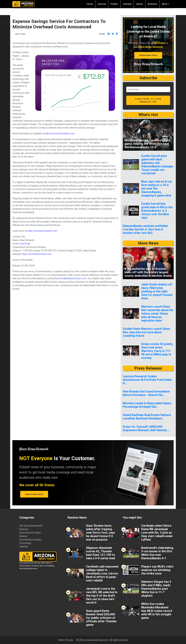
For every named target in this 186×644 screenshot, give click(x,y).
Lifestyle (127, 4)
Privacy (69, 640)
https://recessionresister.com (60, 133)
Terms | (62, 640)
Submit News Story (148, 55)
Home (91, 4)
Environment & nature (30, 533)
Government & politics (31, 540)
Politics (114, 4)
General (102, 4)
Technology (25, 543)
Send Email (24, 244)
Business (153, 4)
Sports (139, 4)
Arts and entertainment (31, 526)
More (164, 4)
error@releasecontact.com (73, 278)
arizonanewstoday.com (96, 640)
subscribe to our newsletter (148, 100)
